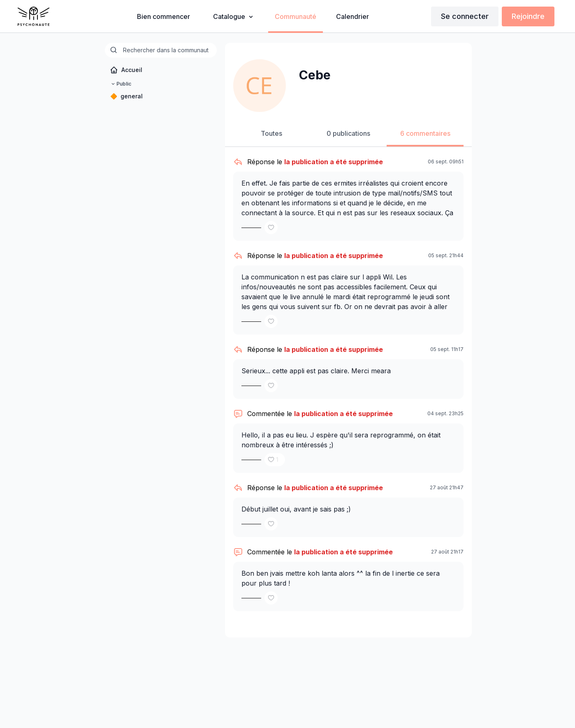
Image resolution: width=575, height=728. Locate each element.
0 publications (348, 133)
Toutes (271, 133)
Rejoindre (528, 16)
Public (121, 84)
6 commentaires (425, 133)
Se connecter (465, 16)
